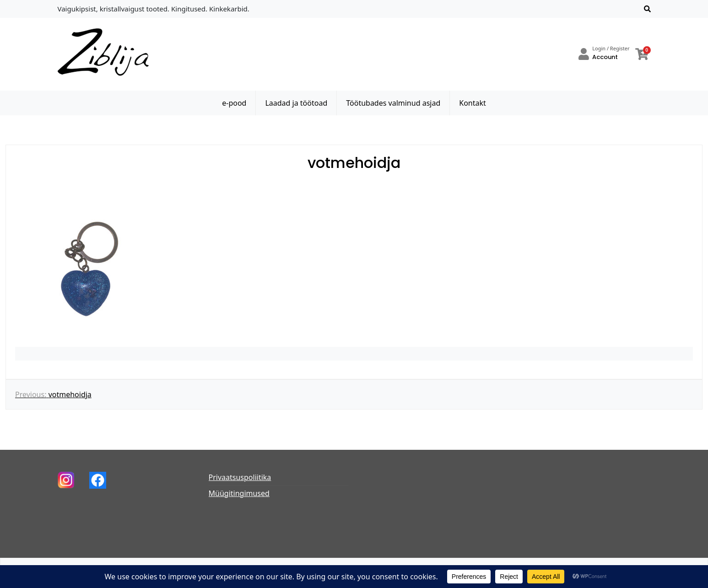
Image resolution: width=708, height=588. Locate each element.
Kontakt (473, 103)
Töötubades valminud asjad (393, 103)
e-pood (234, 103)
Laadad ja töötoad (296, 103)
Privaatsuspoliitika (240, 477)
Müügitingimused (239, 493)
